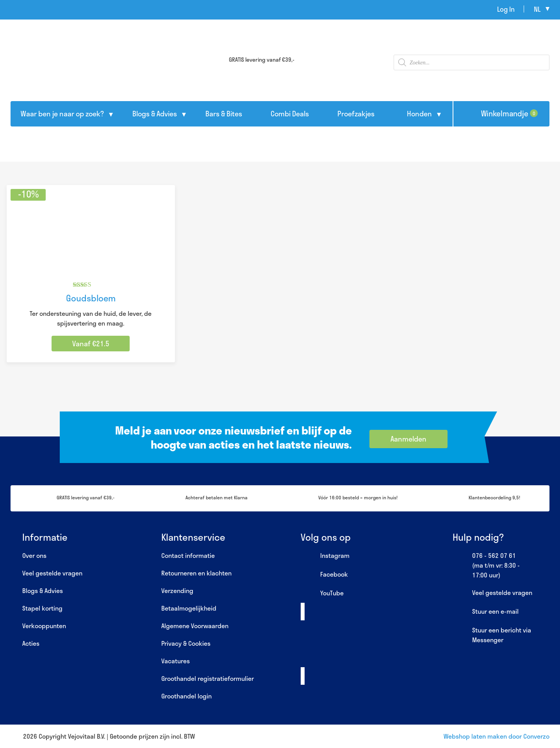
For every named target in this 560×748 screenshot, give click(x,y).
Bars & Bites (224, 114)
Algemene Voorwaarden (195, 626)
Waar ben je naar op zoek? (62, 114)
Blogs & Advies (155, 114)
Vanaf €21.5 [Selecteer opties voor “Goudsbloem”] (91, 344)
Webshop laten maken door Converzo (497, 736)
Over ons (34, 555)
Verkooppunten (44, 626)
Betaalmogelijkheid (189, 608)
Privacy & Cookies (186, 643)
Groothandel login (186, 696)
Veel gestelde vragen (52, 573)
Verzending (177, 590)
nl (537, 9)
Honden (419, 114)
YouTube (322, 593)
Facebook (324, 575)
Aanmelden (408, 439)
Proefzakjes (356, 114)
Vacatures (176, 661)
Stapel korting (42, 608)
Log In (506, 9)
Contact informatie (188, 555)
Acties (31, 643)
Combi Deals (290, 114)
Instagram (325, 556)
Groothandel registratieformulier (208, 678)
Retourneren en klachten (196, 573)
